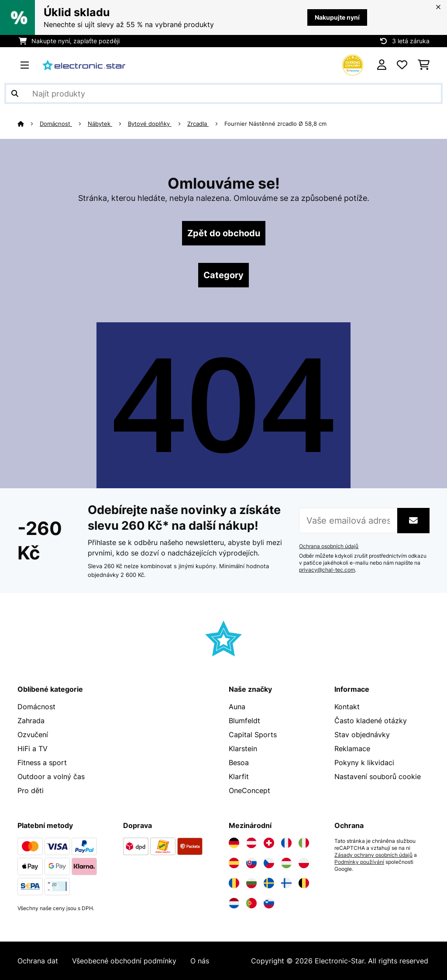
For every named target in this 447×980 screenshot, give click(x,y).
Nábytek (100, 124)
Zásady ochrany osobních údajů (373, 855)
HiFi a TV (33, 749)
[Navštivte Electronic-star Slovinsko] (269, 903)
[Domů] (29, 124)
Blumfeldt (244, 721)
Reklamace (352, 749)
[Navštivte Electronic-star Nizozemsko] (234, 903)
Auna (237, 707)
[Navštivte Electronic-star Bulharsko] (251, 883)
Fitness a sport (42, 763)
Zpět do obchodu (224, 233)
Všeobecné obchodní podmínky (124, 961)
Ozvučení (33, 735)
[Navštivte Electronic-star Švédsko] (269, 883)
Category (223, 275)
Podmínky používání (359, 862)
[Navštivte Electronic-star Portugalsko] (251, 903)
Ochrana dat (38, 961)
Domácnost (56, 124)
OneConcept (249, 790)
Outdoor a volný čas (51, 776)
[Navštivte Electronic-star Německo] (234, 843)
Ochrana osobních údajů (329, 546)
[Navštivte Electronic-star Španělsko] (234, 863)
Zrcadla (198, 124)
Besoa (239, 763)
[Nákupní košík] (424, 65)
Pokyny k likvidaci (364, 763)
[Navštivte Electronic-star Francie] (286, 843)
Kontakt (347, 707)
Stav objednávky (362, 735)
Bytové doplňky (150, 124)
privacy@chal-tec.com (327, 570)
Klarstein (243, 749)
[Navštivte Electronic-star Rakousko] (251, 843)
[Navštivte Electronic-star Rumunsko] (234, 883)
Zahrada (31, 721)
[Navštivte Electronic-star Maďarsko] (286, 863)
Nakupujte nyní (337, 17)
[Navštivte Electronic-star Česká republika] (269, 863)
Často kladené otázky (371, 721)
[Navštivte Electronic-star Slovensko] (251, 863)
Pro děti (31, 790)
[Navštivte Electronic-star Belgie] (304, 883)
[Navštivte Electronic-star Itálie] (304, 843)
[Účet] (382, 65)
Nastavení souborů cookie (378, 776)
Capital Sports (253, 735)
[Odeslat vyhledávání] (15, 93)
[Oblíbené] (402, 65)
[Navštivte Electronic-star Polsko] (304, 863)
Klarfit (239, 776)
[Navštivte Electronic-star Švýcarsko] (269, 843)
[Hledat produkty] (223, 93)
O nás (200, 961)
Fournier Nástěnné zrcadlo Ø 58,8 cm (276, 124)
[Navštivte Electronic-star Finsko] (286, 883)
